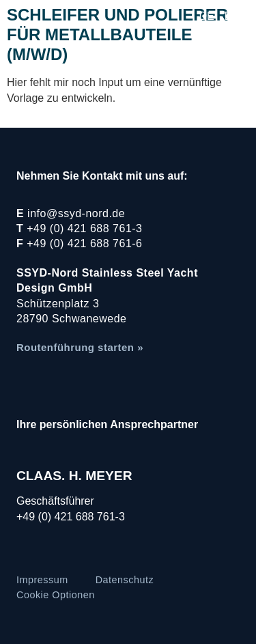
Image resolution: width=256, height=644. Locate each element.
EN (232, 16)
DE (207, 16)
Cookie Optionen (56, 595)
